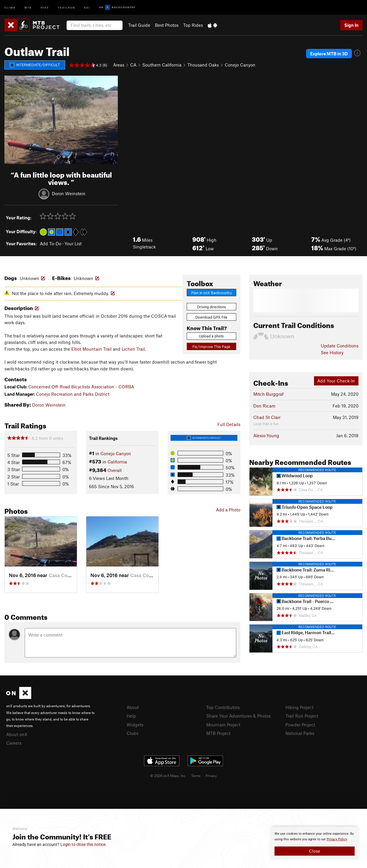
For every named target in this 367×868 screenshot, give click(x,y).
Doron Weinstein (69, 193)
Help (131, 716)
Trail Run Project (302, 716)
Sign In (351, 25)
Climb (10, 7)
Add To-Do (51, 243)
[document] (315, 843)
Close (315, 851)
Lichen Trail (133, 349)
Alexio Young (266, 435)
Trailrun (66, 7)
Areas (119, 65)
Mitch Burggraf (268, 394)
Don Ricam (264, 406)
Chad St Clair (267, 417)
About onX (17, 734)
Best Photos (167, 25)
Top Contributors (223, 707)
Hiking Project (299, 707)
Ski (87, 7)
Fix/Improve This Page (211, 347)
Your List (73, 243)
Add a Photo (228, 510)
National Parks (300, 733)
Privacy (211, 776)
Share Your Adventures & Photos (238, 716)
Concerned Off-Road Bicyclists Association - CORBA (81, 387)
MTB (28, 7)
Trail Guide (139, 25)
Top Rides (193, 25)
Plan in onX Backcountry (211, 293)
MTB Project (218, 733)
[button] (10, 120)
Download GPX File (211, 317)
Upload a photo (211, 336)
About (133, 707)
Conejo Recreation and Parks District (73, 394)
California (117, 462)
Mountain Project (223, 725)
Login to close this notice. (84, 844)
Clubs (133, 733)
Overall (115, 470)
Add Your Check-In (336, 381)
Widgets (135, 725)
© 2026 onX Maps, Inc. (168, 776)
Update (340, 346)
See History (332, 352)
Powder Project (300, 725)
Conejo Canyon (240, 65)
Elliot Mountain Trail (91, 349)
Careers (14, 743)
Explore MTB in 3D (329, 54)
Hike (45, 7)
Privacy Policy (337, 839)
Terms (196, 776)
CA (133, 65)
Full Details (229, 424)
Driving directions (211, 307)
